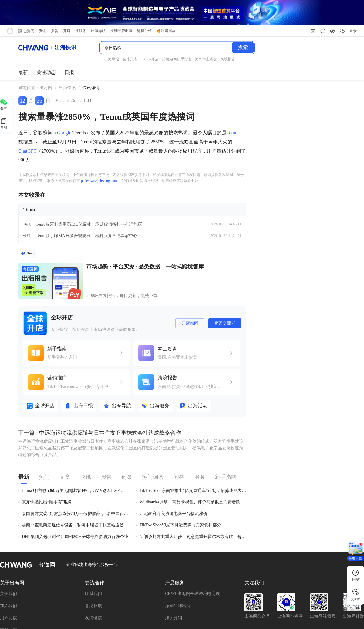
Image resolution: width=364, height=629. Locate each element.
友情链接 (93, 552)
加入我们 (8, 539)
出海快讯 (67, 58)
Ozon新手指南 (13, 601)
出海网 (46, 58)
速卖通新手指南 (262, 593)
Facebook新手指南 (167, 593)
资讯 (42, 5)
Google (64, 103)
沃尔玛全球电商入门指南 (214, 601)
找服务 (81, 5)
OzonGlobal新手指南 (19, 610)
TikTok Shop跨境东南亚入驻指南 (319, 593)
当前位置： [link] (29, 58)
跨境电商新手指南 (119, 601)
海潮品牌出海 (178, 539)
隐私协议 (8, 564)
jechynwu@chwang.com (99, 151)
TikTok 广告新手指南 (216, 593)
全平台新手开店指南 (19, 593)
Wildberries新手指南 (69, 593)
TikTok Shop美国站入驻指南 (64, 601)
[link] (46, 58)
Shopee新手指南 (306, 601)
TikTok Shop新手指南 (119, 593)
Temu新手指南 (63, 610)
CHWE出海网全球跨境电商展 (192, 527)
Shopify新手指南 (264, 601)
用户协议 (8, 552)
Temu (232, 103)
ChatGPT (27, 121)
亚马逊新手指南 (163, 601)
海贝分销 (174, 552)
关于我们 (8, 527)
